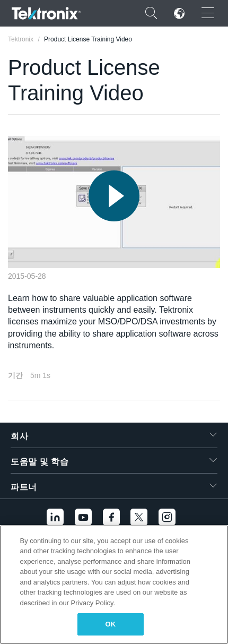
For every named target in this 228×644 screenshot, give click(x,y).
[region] (114, 585)
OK (111, 624)
